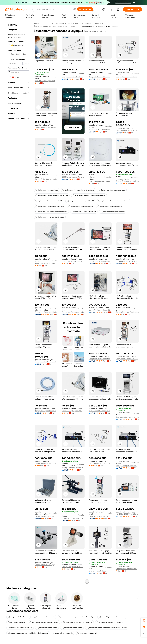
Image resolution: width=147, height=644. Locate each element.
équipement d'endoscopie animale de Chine (52, 195)
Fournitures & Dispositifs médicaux (56, 23)
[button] (75, 9)
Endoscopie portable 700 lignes (109, 622)
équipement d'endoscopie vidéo (81, 206)
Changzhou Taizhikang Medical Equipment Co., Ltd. (100, 181)
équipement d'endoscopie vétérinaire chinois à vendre (107, 628)
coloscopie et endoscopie (63, 633)
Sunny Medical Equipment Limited (100, 261)
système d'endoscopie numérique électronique (77, 617)
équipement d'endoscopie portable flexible (51, 212)
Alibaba (37, 23)
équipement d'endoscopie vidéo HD (49, 201)
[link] (144, 621)
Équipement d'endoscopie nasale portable (78, 190)
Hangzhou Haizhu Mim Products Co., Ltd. (73, 77)
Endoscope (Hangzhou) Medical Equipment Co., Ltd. (46, 263)
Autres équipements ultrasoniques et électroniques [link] (99, 26)
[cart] (111, 10)
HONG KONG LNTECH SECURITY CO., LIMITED (127, 514)
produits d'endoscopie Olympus (20, 628)
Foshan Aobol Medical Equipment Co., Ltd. (73, 518)
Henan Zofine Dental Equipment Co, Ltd (46, 565)
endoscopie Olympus (16, 622)
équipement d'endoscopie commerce (50, 206)
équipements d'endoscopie (18, 617)
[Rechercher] (85, 9)
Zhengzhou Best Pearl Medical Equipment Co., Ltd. (100, 129)
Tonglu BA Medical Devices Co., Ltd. (100, 77)
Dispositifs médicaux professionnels (87, 23)
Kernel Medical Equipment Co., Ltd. (46, 81)
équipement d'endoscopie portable (112, 190)
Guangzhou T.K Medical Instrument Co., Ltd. (127, 130)
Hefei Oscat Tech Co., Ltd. (99, 516)
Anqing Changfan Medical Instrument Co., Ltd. (127, 181)
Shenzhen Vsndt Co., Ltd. (98, 571)
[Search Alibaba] (53, 9)
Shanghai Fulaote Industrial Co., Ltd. (127, 569)
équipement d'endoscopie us (47, 190)
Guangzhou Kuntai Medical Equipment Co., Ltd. (73, 261)
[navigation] (19, 303)
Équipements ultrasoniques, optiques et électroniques (55, 26)
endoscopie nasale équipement (84, 212)
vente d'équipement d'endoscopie (112, 617)
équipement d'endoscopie (47, 628)
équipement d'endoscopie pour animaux (113, 201)
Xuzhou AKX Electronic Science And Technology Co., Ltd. (127, 261)
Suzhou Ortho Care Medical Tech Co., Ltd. (46, 179)
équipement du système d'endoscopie (50, 217)
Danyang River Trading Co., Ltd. (46, 516)
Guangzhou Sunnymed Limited (46, 312)
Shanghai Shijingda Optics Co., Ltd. (73, 567)
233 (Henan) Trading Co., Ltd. (73, 177)
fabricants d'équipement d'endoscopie (44, 622)
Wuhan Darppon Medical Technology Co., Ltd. (46, 127)
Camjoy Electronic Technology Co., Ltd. (127, 77)
